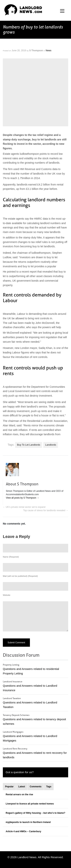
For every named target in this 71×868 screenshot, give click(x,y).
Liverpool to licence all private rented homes (30, 804)
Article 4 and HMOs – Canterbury (23, 831)
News (48, 51)
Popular (9, 787)
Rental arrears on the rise (19, 794)
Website (7, 595)
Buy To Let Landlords (29, 445)
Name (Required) (11, 557)
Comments (36, 787)
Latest (22, 787)
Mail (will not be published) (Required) (20, 576)
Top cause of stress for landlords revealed (46, 510)
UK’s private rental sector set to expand (24, 507)
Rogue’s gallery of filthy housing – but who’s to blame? (35, 813)
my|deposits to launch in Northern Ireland (28, 822)
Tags (49, 787)
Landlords (51, 445)
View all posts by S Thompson (23, 498)
